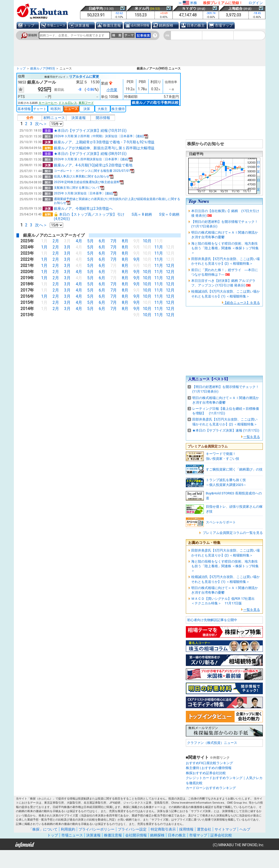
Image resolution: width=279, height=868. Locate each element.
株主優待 (118, 109)
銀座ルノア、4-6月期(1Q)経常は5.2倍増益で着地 (93, 165)
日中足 (258, 167)
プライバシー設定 (132, 829)
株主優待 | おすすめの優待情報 (209, 768)
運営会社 (204, 829)
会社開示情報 (140, 25)
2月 (55, 241)
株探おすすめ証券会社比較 (206, 773)
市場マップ (224, 25)
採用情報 (186, 829)
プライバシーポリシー (97, 829)
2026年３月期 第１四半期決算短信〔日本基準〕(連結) (93, 159)
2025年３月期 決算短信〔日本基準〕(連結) (86, 193)
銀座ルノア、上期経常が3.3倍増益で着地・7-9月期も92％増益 (104, 142)
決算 (87, 109)
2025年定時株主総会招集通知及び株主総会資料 (89, 182)
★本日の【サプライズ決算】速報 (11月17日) (226, 430)
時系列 (56, 109)
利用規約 (68, 829)
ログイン (256, 3)
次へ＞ (41, 124)
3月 (67, 247)
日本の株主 (196, 25)
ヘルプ (245, 829)
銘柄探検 (166, 25)
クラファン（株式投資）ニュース (212, 743)
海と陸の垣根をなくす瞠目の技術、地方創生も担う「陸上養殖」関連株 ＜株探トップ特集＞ (225, 248)
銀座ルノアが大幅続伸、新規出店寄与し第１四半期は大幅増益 (104, 148)
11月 (159, 247)
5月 (90, 241)
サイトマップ (225, 829)
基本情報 (24, 109)
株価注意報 (112, 25)
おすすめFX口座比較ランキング (209, 763)
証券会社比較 (221, 835)
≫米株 (188, 3)
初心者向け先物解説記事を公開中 (212, 620)
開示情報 (103, 118)
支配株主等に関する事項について (79, 188)
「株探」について (43, 829)
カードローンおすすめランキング (211, 788)
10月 (147, 241)
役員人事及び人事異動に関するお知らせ (84, 176)
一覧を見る (252, 437)
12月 (170, 266)
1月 (44, 247)
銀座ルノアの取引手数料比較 (155, 103)
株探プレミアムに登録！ (223, 3)
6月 (102, 241)
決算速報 (82, 25)
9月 (136, 259)
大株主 (103, 109)
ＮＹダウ (189, 8)
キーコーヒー (48, 103)
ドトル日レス (68, 103)
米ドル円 (142, 8)
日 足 (258, 185)
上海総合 (235, 8)
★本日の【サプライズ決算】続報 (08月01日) (90, 154)
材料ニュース (54, 118)
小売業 (112, 90)
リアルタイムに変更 (84, 77)
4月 (78, 241)
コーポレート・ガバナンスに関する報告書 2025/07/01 (94, 171)
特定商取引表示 (163, 829)
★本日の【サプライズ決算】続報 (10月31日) (90, 131)
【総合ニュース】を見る (242, 303)
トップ (29, 25)
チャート (40, 109)
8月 (125, 241)
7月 (113, 241)
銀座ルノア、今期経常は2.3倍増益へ (83, 208)
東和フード (86, 103)
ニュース (71, 109)
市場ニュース (56, 25)
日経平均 (96, 8)
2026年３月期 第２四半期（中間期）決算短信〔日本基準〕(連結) (101, 136)
